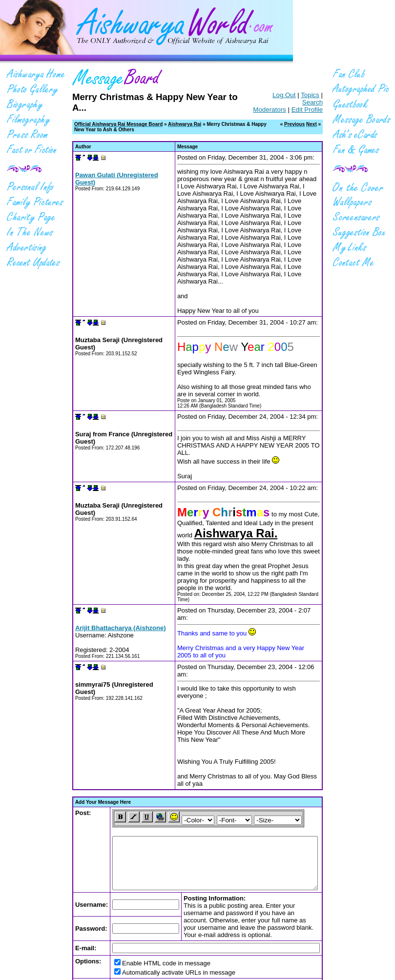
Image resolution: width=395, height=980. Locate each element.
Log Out (273, 95)
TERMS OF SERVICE (211, 964)
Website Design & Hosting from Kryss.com (258, 970)
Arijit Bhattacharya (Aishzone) (109, 549)
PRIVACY (170, 964)
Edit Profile (318, 102)
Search (324, 95)
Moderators (281, 102)
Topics (299, 95)
